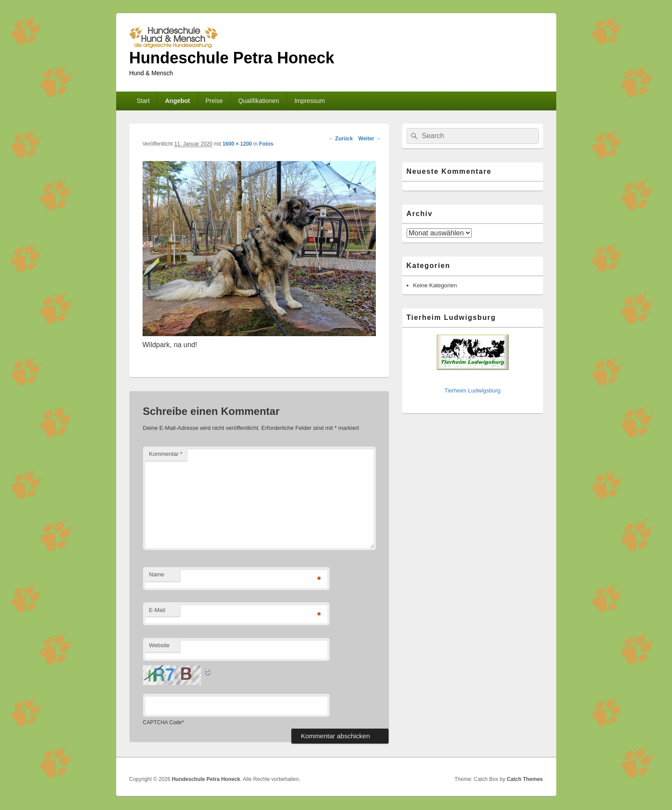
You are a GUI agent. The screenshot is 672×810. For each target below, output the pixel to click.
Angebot (178, 101)
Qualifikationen (259, 101)
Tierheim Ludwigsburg (472, 390)
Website (160, 645)
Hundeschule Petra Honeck (232, 58)
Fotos (266, 144)
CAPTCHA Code (163, 722)
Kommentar (166, 454)
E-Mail (157, 610)
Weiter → (370, 139)
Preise (214, 101)
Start (143, 101)
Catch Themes (525, 779)
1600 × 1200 (237, 144)
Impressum (310, 101)
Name (157, 574)
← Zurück (340, 139)
